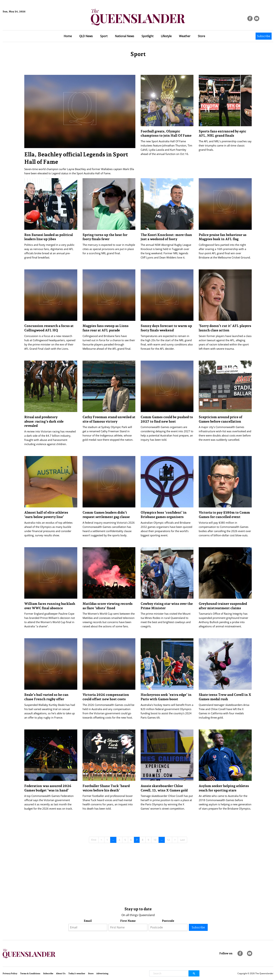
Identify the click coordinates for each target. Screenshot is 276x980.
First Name (128, 921)
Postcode (168, 921)
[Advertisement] (130, 876)
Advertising (102, 973)
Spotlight (148, 36)
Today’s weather (77, 973)
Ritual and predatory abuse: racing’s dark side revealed (44, 421)
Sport (104, 36)
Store (201, 36)
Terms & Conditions (30, 973)
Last (182, 840)
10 (155, 840)
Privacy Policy (10, 973)
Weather (185, 36)
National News (125, 36)
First (94, 840)
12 (168, 840)
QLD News (86, 36)
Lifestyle (166, 36)
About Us (61, 973)
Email (88, 921)
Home (68, 36)
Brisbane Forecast (20, 23)
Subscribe (264, 36)
